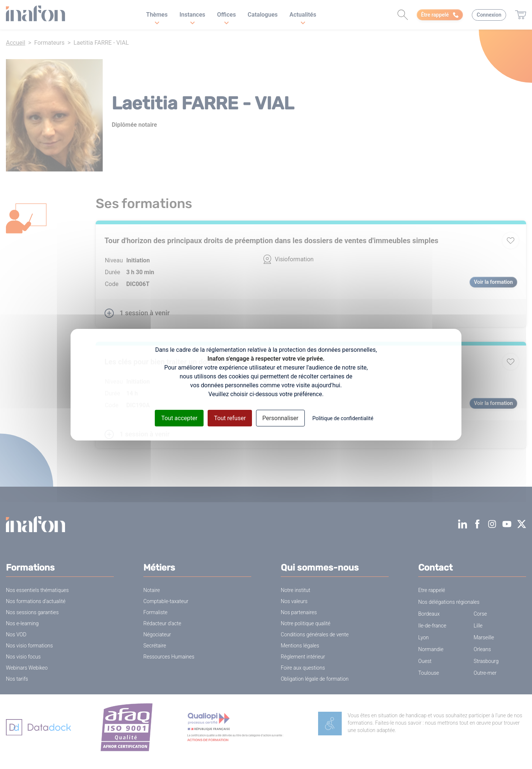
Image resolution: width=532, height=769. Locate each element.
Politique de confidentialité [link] (343, 418)
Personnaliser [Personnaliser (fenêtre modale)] (280, 418)
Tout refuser (230, 418)
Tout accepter (179, 418)
